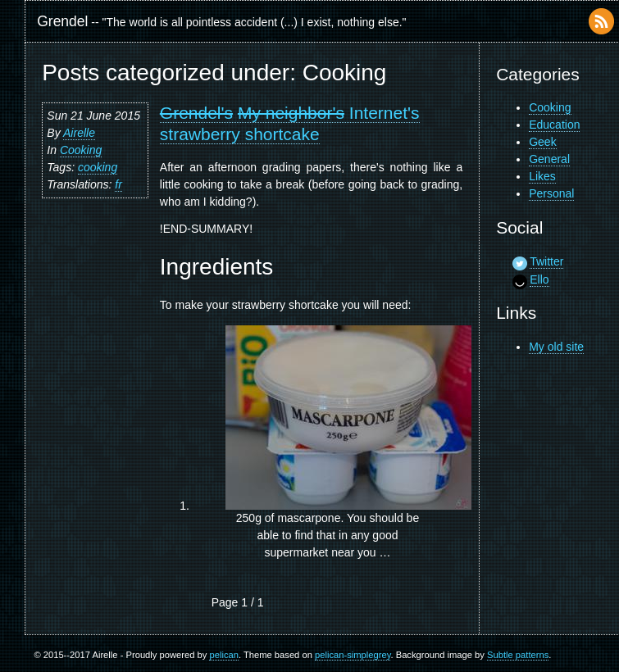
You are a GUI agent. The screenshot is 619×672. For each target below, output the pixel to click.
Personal (551, 193)
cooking (98, 167)
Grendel (62, 21)
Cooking (81, 150)
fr (118, 184)
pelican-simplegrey (353, 655)
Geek (542, 142)
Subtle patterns (518, 655)
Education (554, 125)
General (549, 159)
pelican (223, 655)
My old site (556, 347)
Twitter (546, 261)
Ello (539, 279)
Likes (542, 176)
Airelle (79, 133)
